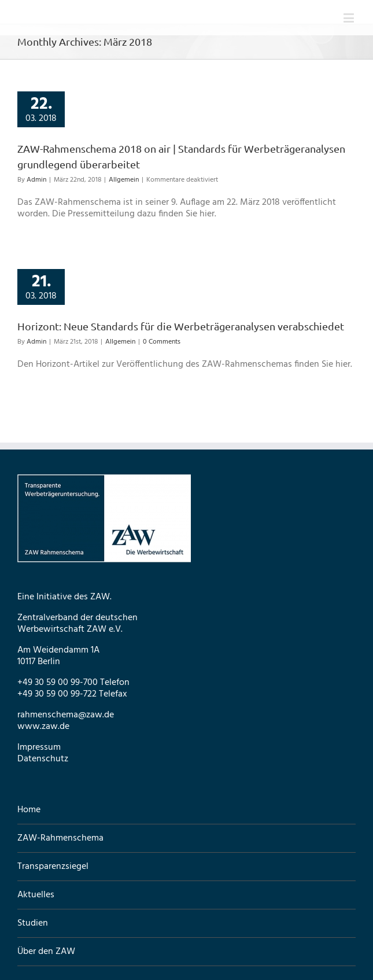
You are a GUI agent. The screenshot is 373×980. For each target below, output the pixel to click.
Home (29, 810)
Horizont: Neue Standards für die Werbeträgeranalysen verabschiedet (181, 326)
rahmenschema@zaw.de (66, 715)
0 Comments (162, 342)
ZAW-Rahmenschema (60, 838)
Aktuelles (36, 895)
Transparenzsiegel (53, 867)
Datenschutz (43, 759)
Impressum (39, 747)
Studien (33, 923)
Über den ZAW (46, 952)
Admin (36, 180)
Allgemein (124, 180)
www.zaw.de (43, 727)
